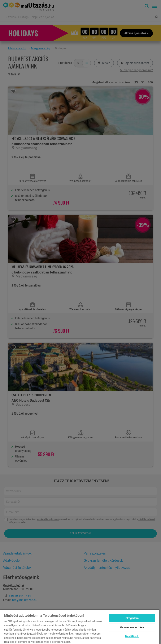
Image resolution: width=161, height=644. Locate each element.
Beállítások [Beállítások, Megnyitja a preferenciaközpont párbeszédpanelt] (132, 636)
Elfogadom (132, 618)
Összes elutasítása (132, 627)
